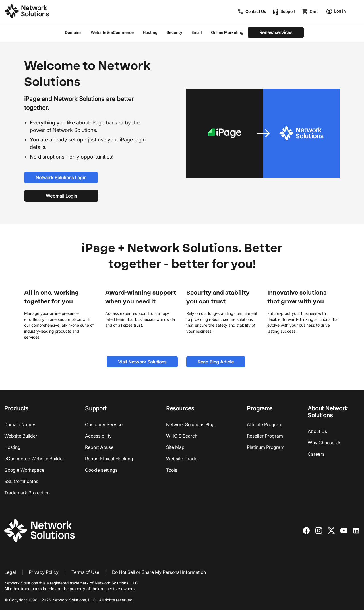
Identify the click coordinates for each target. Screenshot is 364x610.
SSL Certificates (21, 481)
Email (197, 32)
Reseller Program (265, 436)
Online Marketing (227, 32)
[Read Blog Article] (216, 362)
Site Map (175, 447)
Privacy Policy (44, 572)
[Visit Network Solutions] (142, 362)
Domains (73, 32)
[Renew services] (276, 32)
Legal (10, 572)
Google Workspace (24, 470)
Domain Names (20, 424)
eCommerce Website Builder (34, 459)
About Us (317, 431)
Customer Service (104, 424)
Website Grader (183, 459)
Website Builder (21, 436)
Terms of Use (85, 572)
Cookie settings (101, 470)
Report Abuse (99, 447)
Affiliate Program (265, 424)
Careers (316, 454)
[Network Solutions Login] (61, 178)
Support (288, 11)
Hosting (150, 32)
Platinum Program (266, 447)
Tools (172, 470)
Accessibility (98, 436)
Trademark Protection (27, 493)
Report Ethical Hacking (109, 459)
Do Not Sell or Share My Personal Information (159, 572)
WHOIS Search (182, 436)
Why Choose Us (324, 443)
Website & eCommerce (112, 32)
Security (174, 32)
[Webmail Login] (61, 196)
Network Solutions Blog (190, 424)
